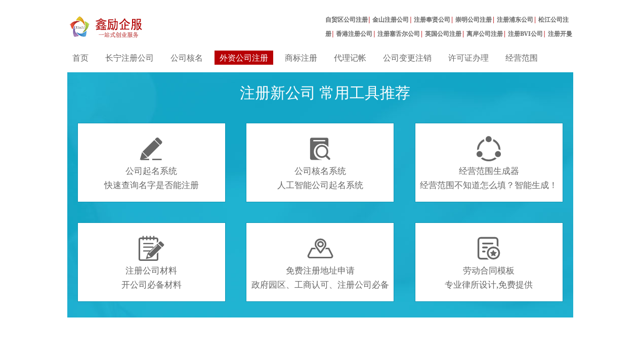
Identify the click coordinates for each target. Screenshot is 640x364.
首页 (80, 58)
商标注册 (301, 58)
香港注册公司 (354, 34)
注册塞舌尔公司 (399, 34)
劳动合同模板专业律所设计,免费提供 (489, 263)
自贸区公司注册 (347, 19)
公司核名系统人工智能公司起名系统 (320, 163)
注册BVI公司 (525, 34)
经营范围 (522, 58)
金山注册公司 (391, 19)
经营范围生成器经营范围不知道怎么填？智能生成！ (489, 163)
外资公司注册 (244, 58)
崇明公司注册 (474, 19)
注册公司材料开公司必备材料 (152, 263)
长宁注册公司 (130, 58)
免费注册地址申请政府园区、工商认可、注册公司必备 (320, 263)
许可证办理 (468, 58)
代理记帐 (350, 58)
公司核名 (187, 58)
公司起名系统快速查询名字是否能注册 (152, 163)
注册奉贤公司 (432, 19)
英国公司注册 (443, 34)
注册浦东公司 (515, 19)
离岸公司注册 (485, 34)
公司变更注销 (407, 58)
